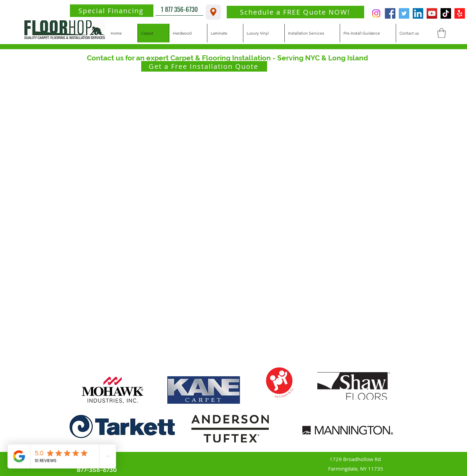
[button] (442, 33)
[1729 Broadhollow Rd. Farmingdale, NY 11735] (213, 12)
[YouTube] (432, 13)
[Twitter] (404, 13)
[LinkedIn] (418, 13)
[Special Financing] (112, 11)
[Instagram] (376, 13)
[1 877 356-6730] (179, 9)
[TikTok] (446, 13)
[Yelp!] (460, 13)
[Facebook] (390, 13)
